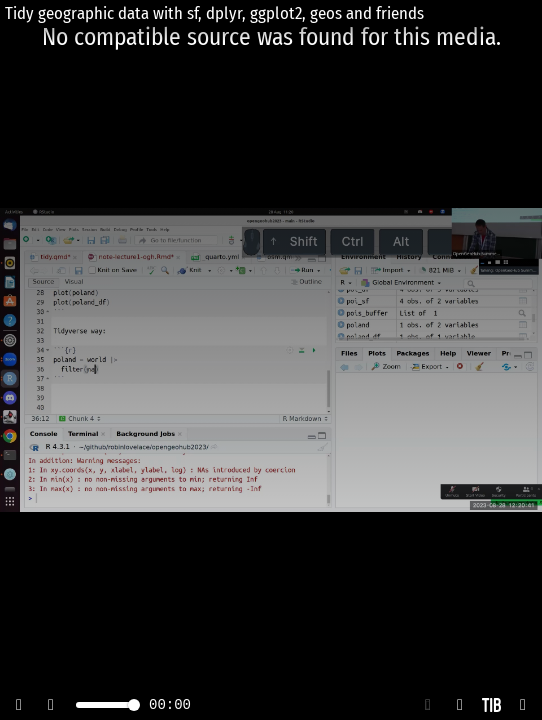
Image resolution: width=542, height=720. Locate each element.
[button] (428, 705)
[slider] (134, 705)
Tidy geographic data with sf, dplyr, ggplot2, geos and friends (214, 13)
